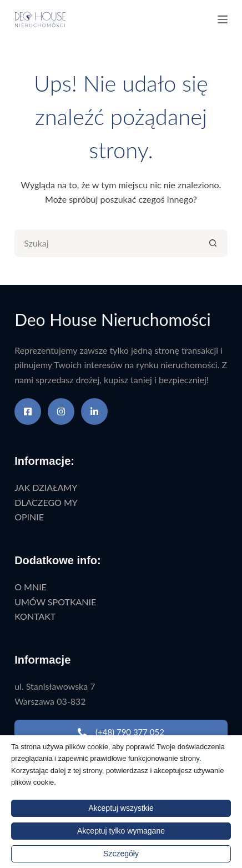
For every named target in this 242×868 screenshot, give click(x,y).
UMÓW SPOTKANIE (55, 602)
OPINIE (29, 517)
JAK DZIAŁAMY (46, 487)
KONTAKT (35, 616)
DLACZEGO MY (46, 502)
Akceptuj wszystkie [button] (121, 808)
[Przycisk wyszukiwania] (214, 243)
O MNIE (31, 587)
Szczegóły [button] (121, 854)
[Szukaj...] (107, 243)
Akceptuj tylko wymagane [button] (121, 831)
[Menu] (223, 19)
